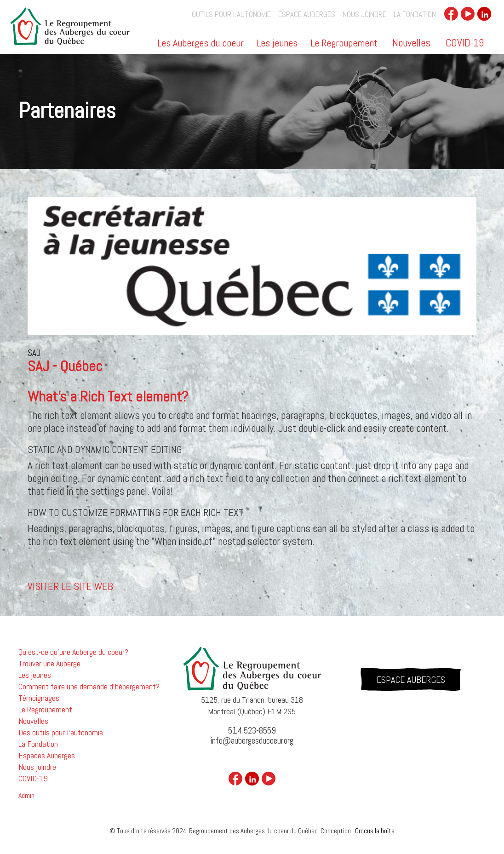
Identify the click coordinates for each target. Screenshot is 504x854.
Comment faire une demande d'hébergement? (89, 687)
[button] (201, 46)
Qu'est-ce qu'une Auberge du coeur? (73, 652)
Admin (26, 796)
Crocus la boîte (375, 831)
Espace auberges (307, 14)
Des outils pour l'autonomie (61, 733)
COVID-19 (465, 43)
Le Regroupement (344, 44)
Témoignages (39, 698)
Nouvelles (411, 43)
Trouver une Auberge (49, 664)
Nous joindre (364, 14)
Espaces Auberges (47, 756)
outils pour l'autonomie (231, 14)
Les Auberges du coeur (200, 44)
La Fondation (415, 14)
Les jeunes (277, 44)
